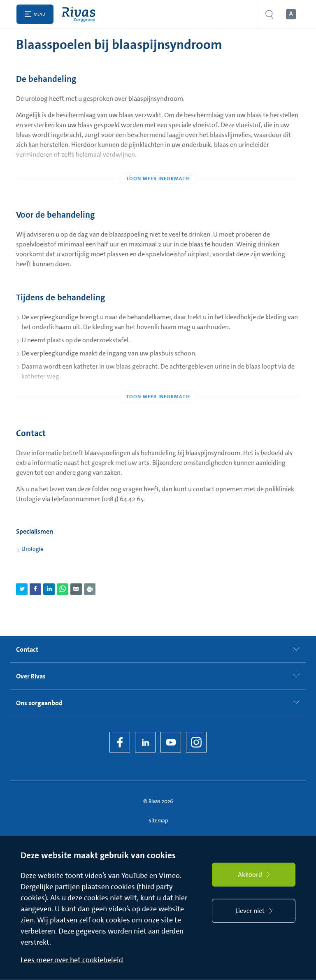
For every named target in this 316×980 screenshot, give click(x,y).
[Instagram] (196, 742)
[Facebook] (120, 742)
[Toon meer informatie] (158, 162)
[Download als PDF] (90, 589)
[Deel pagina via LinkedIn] (49, 589)
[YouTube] (171, 742)
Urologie (32, 549)
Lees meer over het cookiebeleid (72, 960)
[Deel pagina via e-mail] (76, 589)
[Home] (80, 14)
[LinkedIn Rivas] (145, 742)
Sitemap (158, 821)
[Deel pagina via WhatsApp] (63, 589)
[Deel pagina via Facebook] (35, 589)
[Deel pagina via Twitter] (22, 589)
